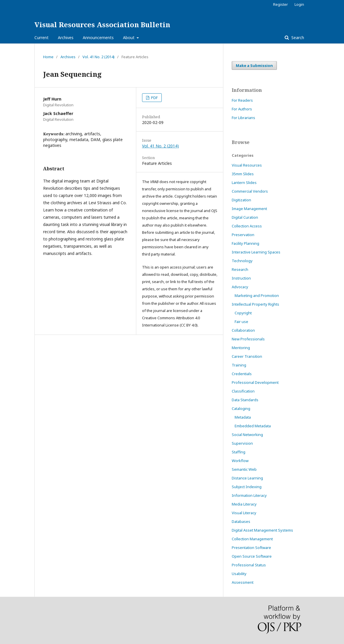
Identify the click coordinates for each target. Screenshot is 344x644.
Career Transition (247, 356)
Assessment (243, 582)
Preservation (243, 235)
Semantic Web (244, 469)
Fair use (241, 322)
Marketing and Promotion (257, 295)
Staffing (239, 452)
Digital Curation (245, 217)
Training (239, 365)
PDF (154, 98)
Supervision (242, 443)
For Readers (242, 100)
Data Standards (245, 400)
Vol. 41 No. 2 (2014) (99, 57)
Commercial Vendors (250, 191)
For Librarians (243, 118)
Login (299, 4)
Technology (242, 261)
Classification (243, 391)
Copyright (243, 313)
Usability (239, 574)
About (129, 38)
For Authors (242, 109)
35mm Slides (243, 174)
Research (240, 269)
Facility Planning (245, 243)
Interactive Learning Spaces (256, 252)
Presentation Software (251, 548)
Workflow (240, 461)
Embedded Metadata (253, 426)
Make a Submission (254, 65)
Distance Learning (247, 478)
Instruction (241, 278)
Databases (241, 521)
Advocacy (240, 287)
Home (48, 57)
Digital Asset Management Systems (262, 530)
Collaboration (243, 330)
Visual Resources (247, 165)
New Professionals (248, 339)
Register (280, 4)
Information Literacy (249, 495)
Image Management (249, 209)
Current (42, 38)
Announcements (98, 38)
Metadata (243, 417)
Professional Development (255, 382)
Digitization (241, 200)
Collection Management (252, 539)
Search (297, 38)
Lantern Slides (244, 183)
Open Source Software (252, 556)
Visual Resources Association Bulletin (102, 24)
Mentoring (241, 348)
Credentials (242, 374)
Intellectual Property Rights (255, 304)
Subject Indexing (247, 487)
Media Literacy (244, 504)
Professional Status (249, 565)
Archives (66, 38)
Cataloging (241, 408)
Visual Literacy (244, 513)
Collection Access (247, 226)
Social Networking (247, 435)
